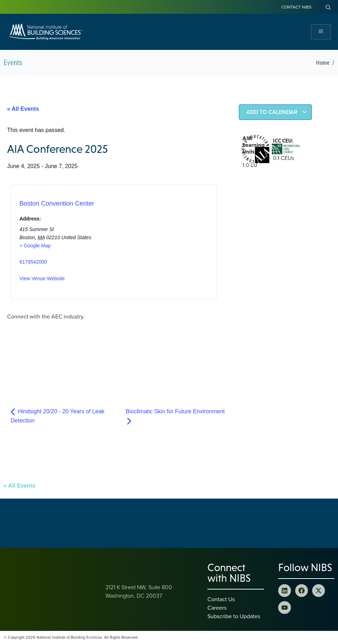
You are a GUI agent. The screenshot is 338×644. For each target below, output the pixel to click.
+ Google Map (35, 246)
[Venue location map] (144, 244)
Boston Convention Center (57, 203)
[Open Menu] (321, 32)
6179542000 (33, 262)
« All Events (23, 109)
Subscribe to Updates (234, 616)
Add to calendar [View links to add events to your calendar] (277, 112)
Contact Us (221, 599)
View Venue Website (42, 278)
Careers (217, 608)
